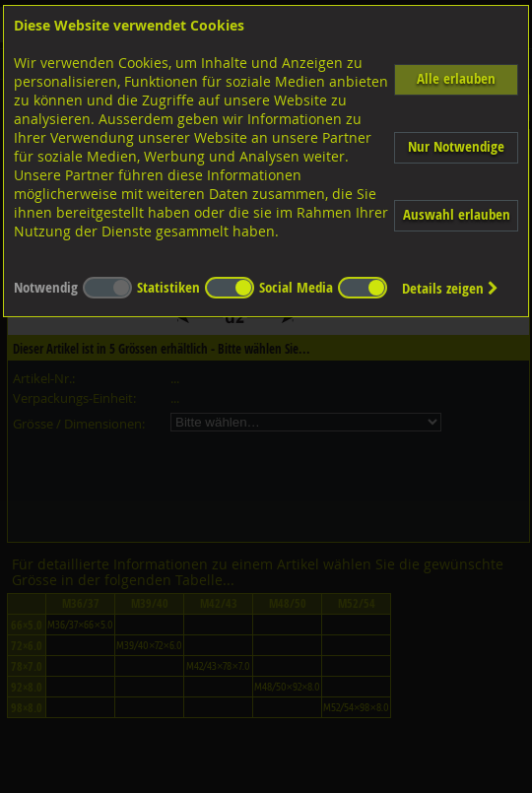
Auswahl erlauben (457, 214)
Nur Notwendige (456, 146)
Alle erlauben (456, 78)
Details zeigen (450, 288)
